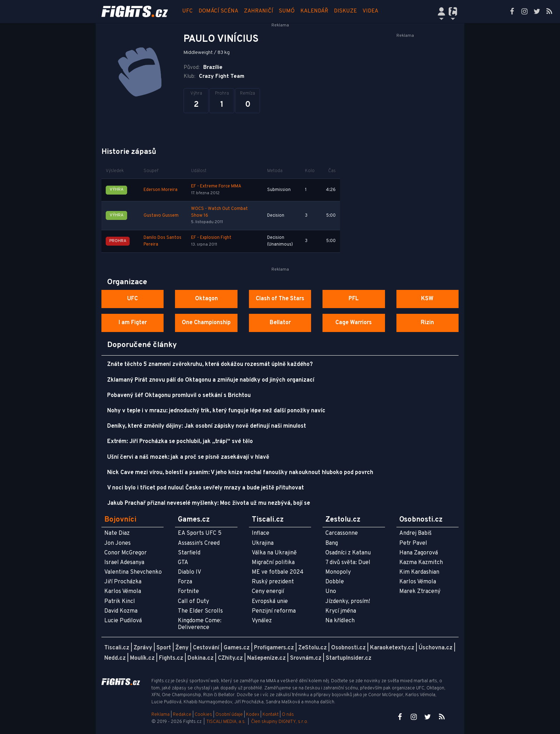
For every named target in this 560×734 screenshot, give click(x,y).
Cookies (203, 715)
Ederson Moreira (161, 190)
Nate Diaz (117, 533)
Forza (185, 582)
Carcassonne (342, 533)
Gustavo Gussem (161, 216)
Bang (332, 543)
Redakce (182, 715)
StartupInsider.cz (349, 658)
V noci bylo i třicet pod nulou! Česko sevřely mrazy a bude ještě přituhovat (206, 488)
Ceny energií (268, 592)
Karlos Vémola (123, 592)
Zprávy (143, 648)
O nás (288, 715)
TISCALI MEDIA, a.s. (226, 722)
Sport (164, 648)
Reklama (161, 715)
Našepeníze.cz (266, 658)
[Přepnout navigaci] (441, 11)
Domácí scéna (218, 11)
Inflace (261, 533)
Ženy (182, 648)
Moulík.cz (142, 658)
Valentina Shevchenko (133, 572)
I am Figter (133, 323)
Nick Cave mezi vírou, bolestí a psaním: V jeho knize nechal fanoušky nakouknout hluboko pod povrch (240, 473)
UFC (187, 11)
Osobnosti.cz (348, 648)
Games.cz (237, 648)
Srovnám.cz (306, 658)
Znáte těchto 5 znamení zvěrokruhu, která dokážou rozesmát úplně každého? (210, 365)
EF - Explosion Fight (211, 238)
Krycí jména (341, 611)
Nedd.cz (115, 658)
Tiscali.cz (117, 648)
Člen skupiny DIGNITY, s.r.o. (280, 722)
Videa (370, 11)
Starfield (189, 553)
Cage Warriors (354, 323)
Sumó (287, 11)
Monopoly (338, 572)
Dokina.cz (201, 658)
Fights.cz (171, 658)
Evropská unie (270, 602)
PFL (354, 299)
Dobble (335, 582)
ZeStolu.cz (312, 648)
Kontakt (271, 715)
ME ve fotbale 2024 (278, 572)
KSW (427, 299)
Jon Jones (117, 543)
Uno (331, 592)
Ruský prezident (273, 582)
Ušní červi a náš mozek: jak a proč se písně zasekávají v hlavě (188, 457)
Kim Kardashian (419, 572)
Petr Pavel (413, 543)
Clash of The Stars (280, 299)
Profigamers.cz (274, 648)
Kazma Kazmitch (421, 563)
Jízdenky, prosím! (348, 602)
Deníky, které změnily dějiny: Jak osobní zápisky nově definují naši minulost (207, 426)
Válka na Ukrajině (274, 553)
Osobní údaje (229, 715)
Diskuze (345, 11)
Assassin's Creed (199, 543)
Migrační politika (273, 563)
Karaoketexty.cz (392, 648)
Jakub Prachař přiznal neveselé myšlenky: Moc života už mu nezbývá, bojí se (209, 503)
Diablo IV (189, 572)
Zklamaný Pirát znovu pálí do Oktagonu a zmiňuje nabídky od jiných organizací (211, 380)
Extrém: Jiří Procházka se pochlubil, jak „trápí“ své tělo (180, 442)
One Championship (206, 323)
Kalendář (314, 11)
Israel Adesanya (124, 563)
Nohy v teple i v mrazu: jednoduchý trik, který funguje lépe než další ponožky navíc (216, 411)
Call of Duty (193, 602)
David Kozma (121, 611)
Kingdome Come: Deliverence (200, 624)
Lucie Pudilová (123, 621)
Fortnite (188, 592)
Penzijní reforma (274, 611)
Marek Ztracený (420, 592)
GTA (183, 563)
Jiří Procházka (123, 582)
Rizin (427, 323)
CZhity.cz (230, 658)
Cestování (206, 648)
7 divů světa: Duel (348, 563)
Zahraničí (259, 11)
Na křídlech (340, 621)
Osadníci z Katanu (348, 553)
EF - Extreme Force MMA (216, 186)
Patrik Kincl (120, 602)
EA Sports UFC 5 (200, 533)
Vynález (262, 621)
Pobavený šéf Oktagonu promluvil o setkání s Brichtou (179, 396)
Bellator (280, 323)
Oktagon (206, 299)
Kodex (253, 715)
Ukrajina (263, 543)
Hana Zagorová (419, 553)
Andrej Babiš (416, 533)
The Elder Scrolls (200, 611)
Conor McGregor (126, 553)
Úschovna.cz (436, 648)
